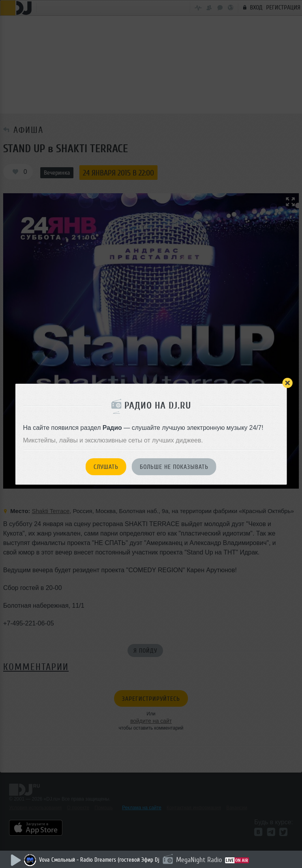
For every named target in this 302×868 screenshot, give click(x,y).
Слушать (106, 467)
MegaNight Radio (199, 860)
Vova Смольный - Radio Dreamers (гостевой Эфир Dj (99, 860)
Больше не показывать (174, 467)
